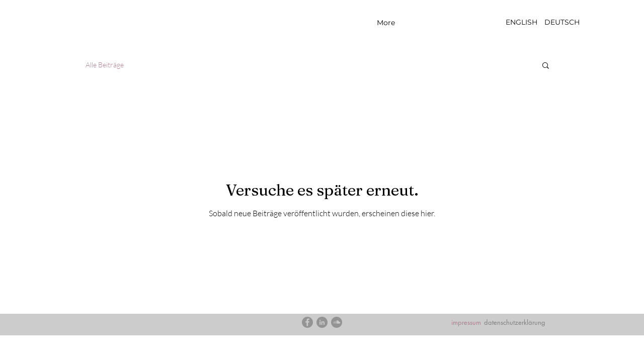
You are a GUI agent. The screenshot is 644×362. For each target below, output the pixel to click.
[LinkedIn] (322, 322)
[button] (546, 66)
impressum (466, 322)
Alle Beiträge (105, 65)
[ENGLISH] (521, 23)
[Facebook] (307, 322)
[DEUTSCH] (562, 23)
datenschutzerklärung (515, 322)
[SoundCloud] (337, 322)
